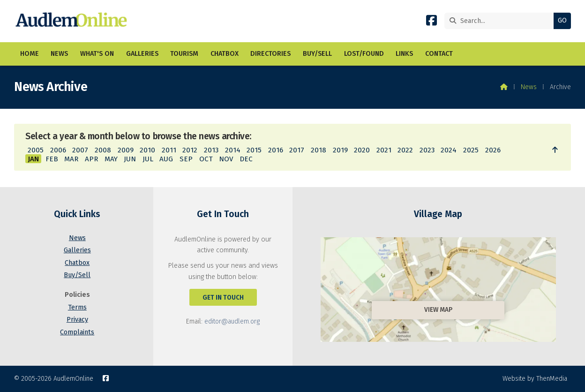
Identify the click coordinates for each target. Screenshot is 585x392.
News (529, 87)
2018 (319, 150)
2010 (147, 150)
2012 (190, 150)
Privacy (77, 320)
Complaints (77, 332)
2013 (211, 150)
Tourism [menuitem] (184, 54)
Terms (77, 307)
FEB (52, 159)
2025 (471, 150)
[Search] (501, 21)
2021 (384, 150)
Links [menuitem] (404, 54)
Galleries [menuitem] (142, 54)
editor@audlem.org (232, 321)
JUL (148, 159)
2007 (80, 150)
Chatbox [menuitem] (225, 54)
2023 (427, 150)
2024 (449, 150)
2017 (297, 150)
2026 (493, 150)
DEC (246, 159)
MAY (111, 159)
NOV (226, 159)
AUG (166, 159)
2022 (405, 150)
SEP (186, 159)
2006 (58, 150)
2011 (169, 150)
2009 (126, 150)
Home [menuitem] (30, 54)
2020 (362, 150)
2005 (36, 150)
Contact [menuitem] (439, 54)
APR (91, 159)
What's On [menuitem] (97, 54)
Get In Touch (223, 298)
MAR (71, 159)
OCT (206, 159)
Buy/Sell (77, 275)
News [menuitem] (59, 54)
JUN (130, 159)
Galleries (77, 250)
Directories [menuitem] (270, 54)
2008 (103, 150)
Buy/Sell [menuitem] (317, 54)
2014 (233, 150)
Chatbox (77, 263)
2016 (276, 150)
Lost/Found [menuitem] (364, 54)
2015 (254, 150)
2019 (340, 150)
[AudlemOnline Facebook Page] (431, 22)
